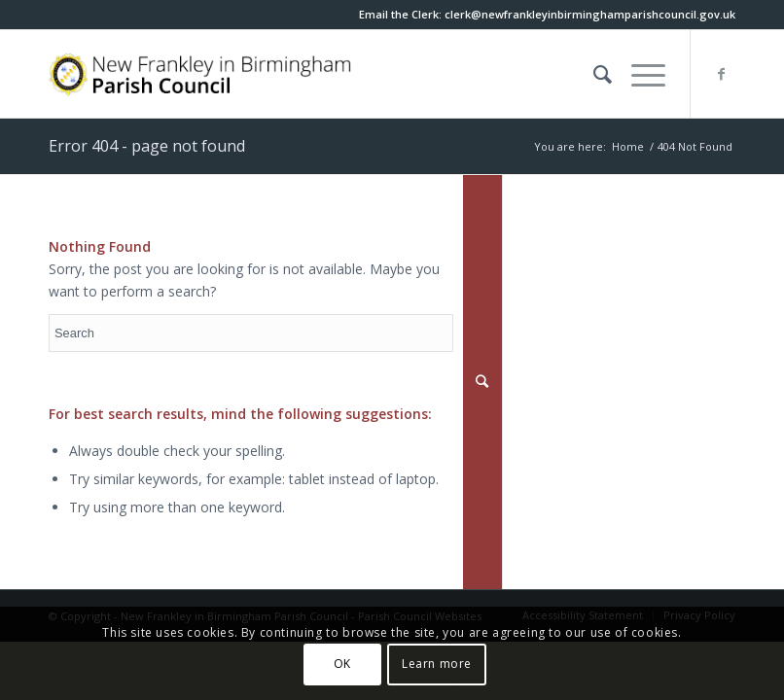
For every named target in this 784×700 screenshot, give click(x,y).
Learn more (437, 664)
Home (628, 146)
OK (342, 664)
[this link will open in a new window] (590, 14)
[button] (639, 74)
